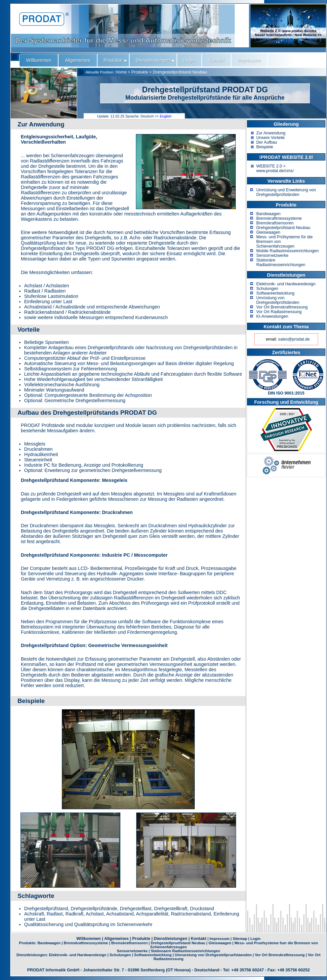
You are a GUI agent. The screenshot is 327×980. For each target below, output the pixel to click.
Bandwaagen (268, 214)
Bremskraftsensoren (275, 223)
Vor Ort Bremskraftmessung (282, 307)
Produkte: (28, 943)
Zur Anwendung (271, 133)
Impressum (220, 939)
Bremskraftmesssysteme (279, 218)
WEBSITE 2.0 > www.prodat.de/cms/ (275, 168)
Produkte (140, 72)
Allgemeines (116, 939)
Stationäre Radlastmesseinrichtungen (281, 262)
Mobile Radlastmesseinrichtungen (287, 251)
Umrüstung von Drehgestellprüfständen (278, 300)
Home (121, 72)
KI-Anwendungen (272, 316)
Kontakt (199, 939)
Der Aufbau (267, 142)
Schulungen (267, 289)
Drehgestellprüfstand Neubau (180, 72)
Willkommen (89, 939)
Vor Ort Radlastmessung (279, 312)
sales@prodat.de (294, 339)
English (165, 116)
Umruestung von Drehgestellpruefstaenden (213, 955)
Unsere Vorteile (270, 138)
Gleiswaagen (268, 232)
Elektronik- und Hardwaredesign (286, 284)
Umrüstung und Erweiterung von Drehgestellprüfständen (286, 192)
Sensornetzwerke (272, 256)
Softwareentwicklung (275, 293)
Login (255, 939)
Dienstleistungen (170, 939)
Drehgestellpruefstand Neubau (178, 943)
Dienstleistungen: (33, 955)
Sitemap (240, 939)
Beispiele (265, 147)
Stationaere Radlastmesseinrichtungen (185, 951)
